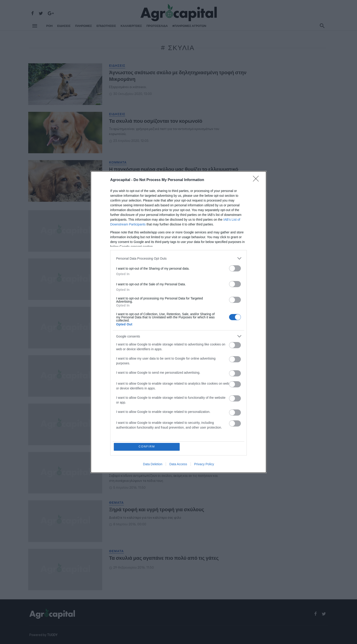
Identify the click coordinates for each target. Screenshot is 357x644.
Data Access (178, 464)
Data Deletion (153, 464)
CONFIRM (147, 447)
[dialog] (178, 322)
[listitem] (178, 258)
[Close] (257, 180)
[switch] (235, 268)
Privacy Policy (204, 464)
